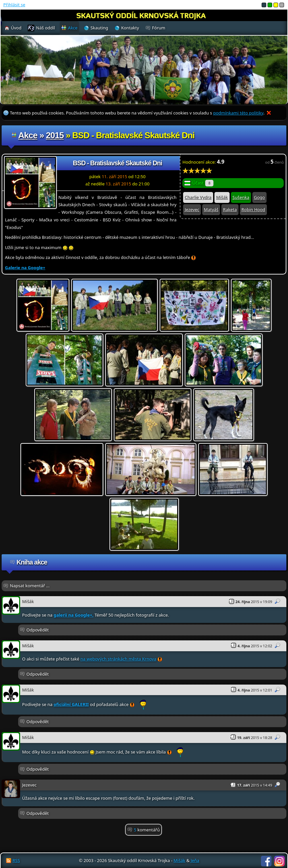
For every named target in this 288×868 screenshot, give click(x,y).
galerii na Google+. (73, 615)
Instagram (279, 861)
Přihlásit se (14, 5)
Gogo (259, 197)
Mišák (222, 197)
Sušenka (241, 197)
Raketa (230, 209)
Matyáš (211, 209)
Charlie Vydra (198, 197)
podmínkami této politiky (238, 113)
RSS (16, 860)
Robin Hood (253, 209)
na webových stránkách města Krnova (118, 659)
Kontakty (130, 28)
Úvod (16, 28)
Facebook (266, 861)
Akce (28, 135)
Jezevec (192, 209)
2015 (55, 135)
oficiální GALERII (71, 704)
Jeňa (195, 860)
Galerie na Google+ (25, 268)
